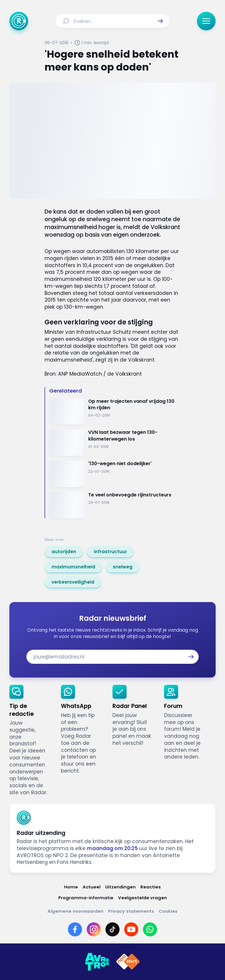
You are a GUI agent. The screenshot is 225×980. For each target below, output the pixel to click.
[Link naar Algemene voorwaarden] (75, 911)
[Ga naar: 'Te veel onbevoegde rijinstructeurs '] (115, 505)
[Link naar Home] (71, 887)
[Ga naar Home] (19, 21)
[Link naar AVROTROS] (97, 962)
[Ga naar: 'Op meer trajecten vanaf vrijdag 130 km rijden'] (115, 411)
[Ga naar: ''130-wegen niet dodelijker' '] (115, 474)
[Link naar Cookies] (168, 911)
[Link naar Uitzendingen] (120, 887)
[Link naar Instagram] (94, 929)
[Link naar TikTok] (112, 929)
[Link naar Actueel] (92, 887)
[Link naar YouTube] (131, 929)
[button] (160, 21)
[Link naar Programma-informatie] (86, 898)
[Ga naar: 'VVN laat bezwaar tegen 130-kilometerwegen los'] (115, 442)
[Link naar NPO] (128, 962)
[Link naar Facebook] (75, 929)
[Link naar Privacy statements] (131, 911)
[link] (64, 552)
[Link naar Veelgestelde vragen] (143, 898)
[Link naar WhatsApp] (150, 929)
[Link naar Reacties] (151, 887)
